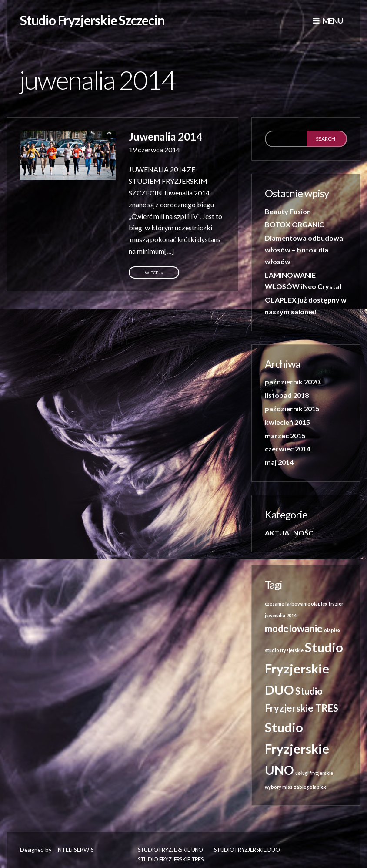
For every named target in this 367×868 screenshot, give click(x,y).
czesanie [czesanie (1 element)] (274, 604)
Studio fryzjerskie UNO (170, 850)
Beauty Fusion (288, 211)
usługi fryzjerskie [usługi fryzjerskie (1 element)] (314, 773)
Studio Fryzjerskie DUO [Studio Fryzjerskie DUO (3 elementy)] (304, 668)
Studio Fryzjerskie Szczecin (92, 20)
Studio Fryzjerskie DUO (247, 850)
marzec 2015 (285, 436)
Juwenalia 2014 (165, 136)
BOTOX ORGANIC (294, 224)
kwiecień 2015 (287, 422)
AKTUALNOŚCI (290, 533)
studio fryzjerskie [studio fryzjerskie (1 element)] (284, 650)
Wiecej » (154, 273)
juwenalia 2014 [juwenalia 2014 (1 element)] (281, 615)
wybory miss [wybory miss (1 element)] (279, 787)
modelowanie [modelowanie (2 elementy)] (294, 628)
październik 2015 (292, 409)
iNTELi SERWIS (75, 850)
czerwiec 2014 (288, 449)
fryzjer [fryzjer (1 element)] (336, 604)
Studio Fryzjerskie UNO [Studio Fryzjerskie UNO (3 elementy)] (297, 749)
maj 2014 (279, 462)
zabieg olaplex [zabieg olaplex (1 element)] (310, 787)
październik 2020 (292, 382)
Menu (328, 21)
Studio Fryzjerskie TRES (171, 859)
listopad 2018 (287, 395)
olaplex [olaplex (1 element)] (332, 630)
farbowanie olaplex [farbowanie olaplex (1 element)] (306, 604)
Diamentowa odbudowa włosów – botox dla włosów (304, 250)
